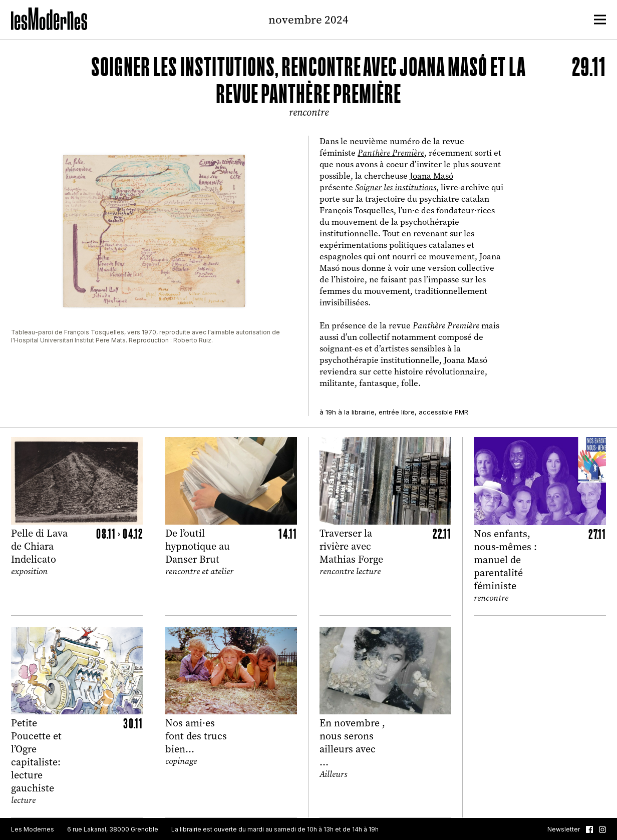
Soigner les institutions (396, 187)
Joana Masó (431, 176)
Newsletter (564, 829)
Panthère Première (391, 153)
